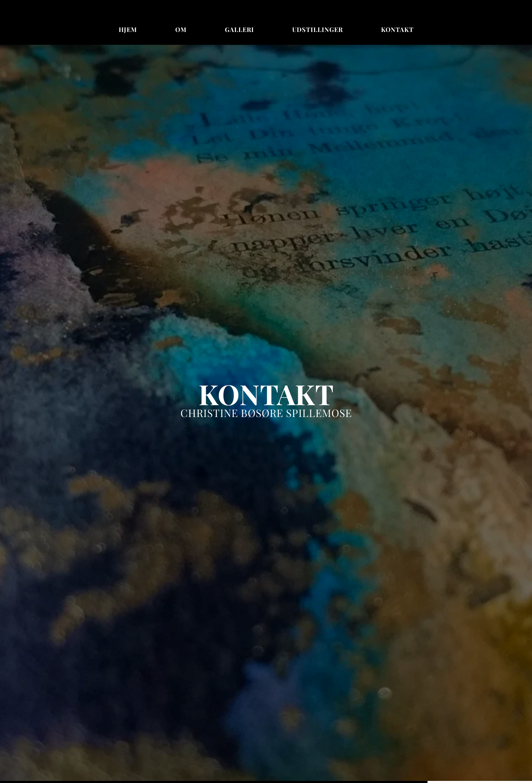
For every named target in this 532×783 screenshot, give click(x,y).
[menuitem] (128, 30)
